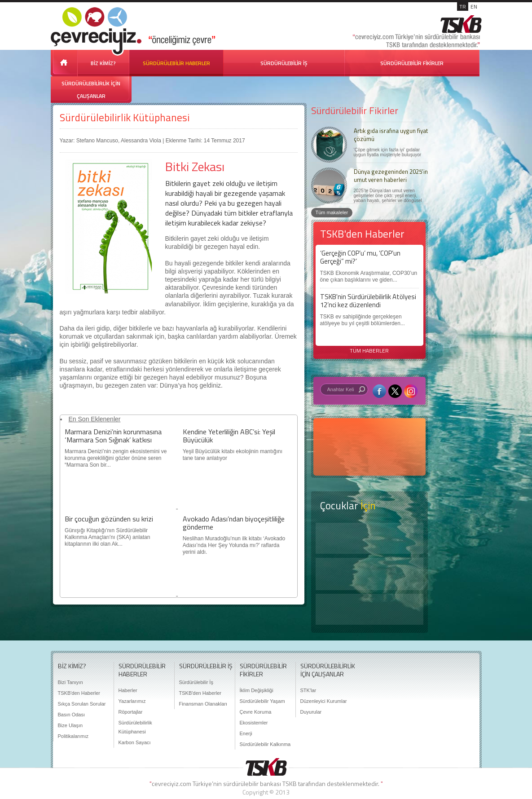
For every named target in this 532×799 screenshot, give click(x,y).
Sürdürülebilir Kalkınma (265, 744)
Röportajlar (131, 712)
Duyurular (311, 712)
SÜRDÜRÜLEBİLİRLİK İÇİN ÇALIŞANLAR (91, 90)
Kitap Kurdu (369, 609)
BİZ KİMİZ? (103, 63)
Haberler (128, 690)
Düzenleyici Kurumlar (324, 701)
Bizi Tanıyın (70, 682)
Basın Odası (72, 715)
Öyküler (369, 574)
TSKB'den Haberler (79, 693)
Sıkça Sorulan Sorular (82, 704)
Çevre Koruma (256, 712)
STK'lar (308, 690)
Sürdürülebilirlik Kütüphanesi (125, 117)
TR (463, 7)
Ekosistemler (254, 723)
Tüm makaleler (332, 212)
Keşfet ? (369, 538)
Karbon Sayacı (135, 742)
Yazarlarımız (132, 701)
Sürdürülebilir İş (196, 682)
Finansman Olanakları (203, 704)
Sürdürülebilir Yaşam (262, 701)
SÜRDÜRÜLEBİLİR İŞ (284, 63)
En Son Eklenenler (95, 419)
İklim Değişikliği (257, 690)
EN (474, 7)
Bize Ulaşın (70, 725)
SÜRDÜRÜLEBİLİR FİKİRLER (412, 63)
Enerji (246, 733)
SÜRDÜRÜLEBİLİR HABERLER (176, 63)
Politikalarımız (73, 736)
